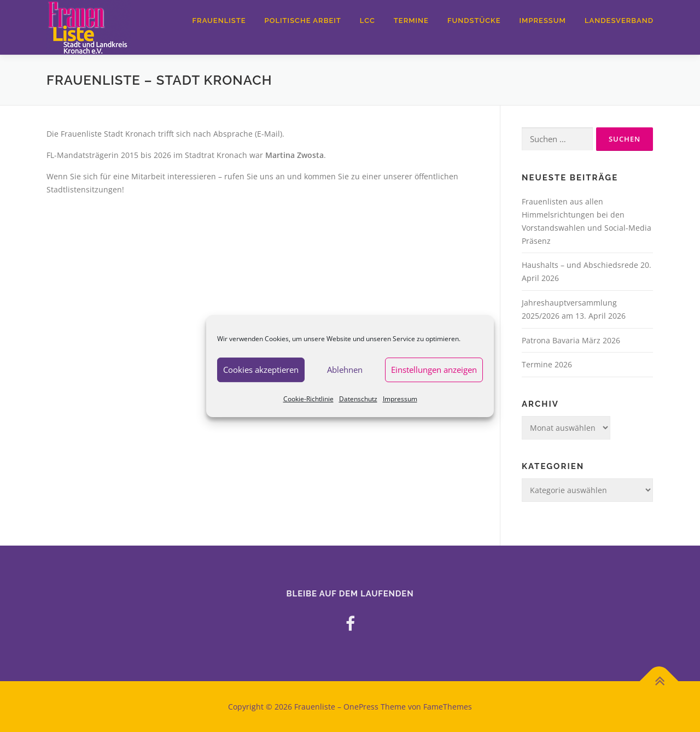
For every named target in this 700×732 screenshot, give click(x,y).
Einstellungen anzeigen (434, 370)
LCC (367, 21)
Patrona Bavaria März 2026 (571, 340)
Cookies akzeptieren (261, 370)
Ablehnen (345, 370)
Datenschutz (358, 399)
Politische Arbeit (303, 21)
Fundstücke (474, 21)
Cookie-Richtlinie (308, 399)
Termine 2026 (547, 364)
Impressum (400, 399)
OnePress (361, 707)
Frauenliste (219, 21)
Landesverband (619, 21)
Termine (411, 21)
